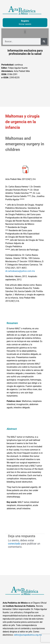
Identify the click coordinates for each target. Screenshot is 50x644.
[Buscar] (44, 41)
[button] (25, 32)
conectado (14, 544)
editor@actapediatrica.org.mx (28, 635)
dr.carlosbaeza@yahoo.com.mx (20, 271)
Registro (25, 21)
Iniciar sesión (25, 24)
